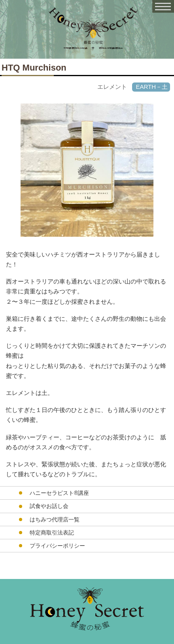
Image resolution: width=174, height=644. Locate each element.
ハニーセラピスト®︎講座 (59, 493)
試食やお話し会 (49, 506)
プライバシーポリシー (57, 546)
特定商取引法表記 (52, 533)
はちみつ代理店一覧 (55, 519)
